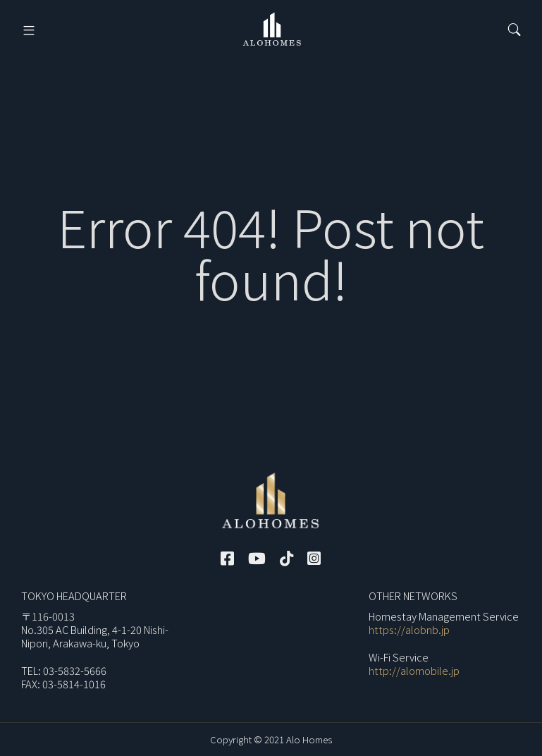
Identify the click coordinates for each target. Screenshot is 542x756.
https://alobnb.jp (409, 629)
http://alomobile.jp (414, 670)
